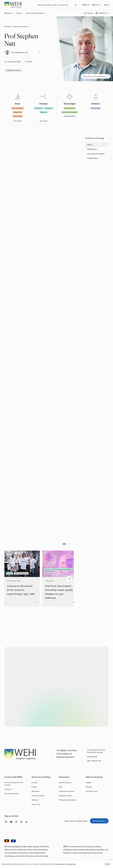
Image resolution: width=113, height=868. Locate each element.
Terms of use (71, 864)
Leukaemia (38, 108)
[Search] (54, 5)
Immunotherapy (17, 108)
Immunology (18, 116)
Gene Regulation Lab (20, 52)
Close (107, 864)
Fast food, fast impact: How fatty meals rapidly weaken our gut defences (59, 592)
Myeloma (44, 112)
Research (8, 26)
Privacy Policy (59, 864)
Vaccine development (70, 112)
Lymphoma (49, 108)
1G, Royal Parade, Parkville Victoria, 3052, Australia (96, 751)
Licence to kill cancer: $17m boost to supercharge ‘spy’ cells (21, 590)
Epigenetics (17, 112)
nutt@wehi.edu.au (13, 70)
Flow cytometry (70, 108)
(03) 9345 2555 (92, 757)
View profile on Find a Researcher (96, 76)
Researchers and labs (20, 26)
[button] (97, 145)
